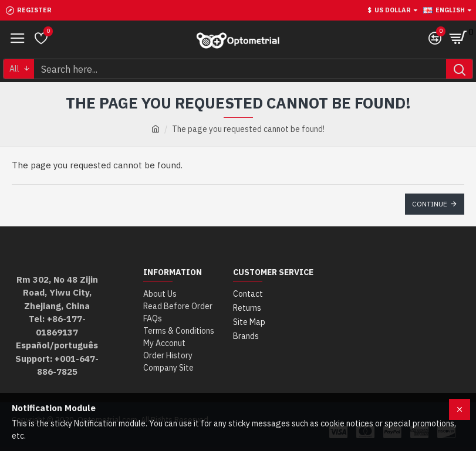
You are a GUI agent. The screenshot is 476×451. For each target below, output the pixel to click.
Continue (430, 204)
